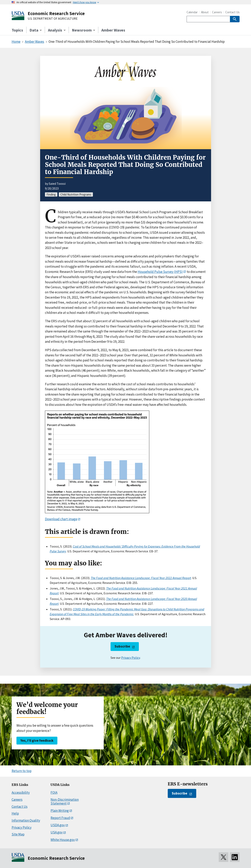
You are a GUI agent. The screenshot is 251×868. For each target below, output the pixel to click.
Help (15, 813)
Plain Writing (60, 811)
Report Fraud (60, 818)
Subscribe (122, 646)
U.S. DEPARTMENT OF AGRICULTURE (53, 19)
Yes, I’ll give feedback (37, 741)
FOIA (54, 793)
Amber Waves (113, 30)
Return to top (22, 771)
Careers (217, 12)
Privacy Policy (131, 658)
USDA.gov (58, 825)
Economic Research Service (56, 13)
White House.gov (63, 840)
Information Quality (26, 820)
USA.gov (57, 832)
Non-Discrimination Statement (65, 801)
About (205, 12)
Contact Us (232, 12)
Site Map (18, 834)
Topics (17, 30)
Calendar (192, 12)
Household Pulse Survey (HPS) (160, 272)
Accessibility (21, 793)
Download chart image (61, 519)
